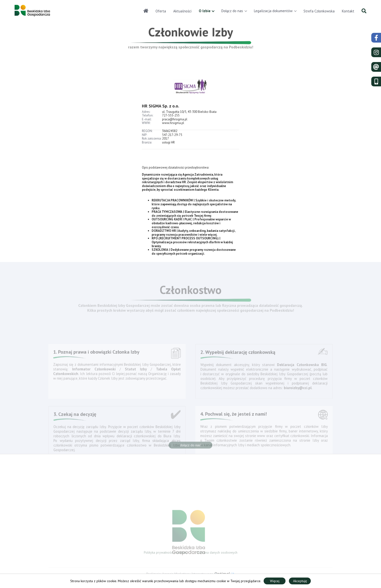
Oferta (161, 11)
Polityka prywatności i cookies (165, 554)
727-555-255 (171, 122)
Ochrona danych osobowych (217, 554)
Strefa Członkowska (319, 11)
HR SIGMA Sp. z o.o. (160, 112)
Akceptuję (300, 581)
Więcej (275, 581)
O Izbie (205, 11)
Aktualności (182, 11)
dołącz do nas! (190, 446)
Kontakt (348, 11)
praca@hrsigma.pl (175, 125)
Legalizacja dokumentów (273, 11)
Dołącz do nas (232, 11)
